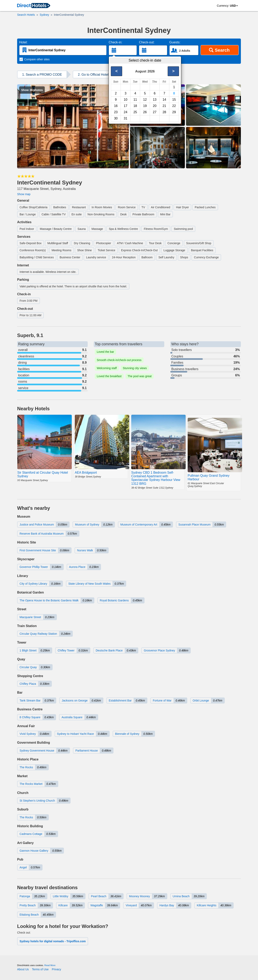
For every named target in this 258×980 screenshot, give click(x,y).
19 (145, 106)
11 (135, 100)
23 (116, 112)
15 (174, 100)
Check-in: (115, 42)
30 (116, 118)
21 (164, 106)
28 (164, 112)
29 (174, 112)
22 (174, 106)
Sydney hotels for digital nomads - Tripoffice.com (53, 941)
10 (126, 100)
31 (126, 118)
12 (145, 100)
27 (155, 112)
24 (126, 112)
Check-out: (147, 42)
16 (116, 106)
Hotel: (23, 42)
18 (135, 106)
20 (155, 106)
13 (155, 100)
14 (164, 100)
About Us (23, 969)
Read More (50, 965)
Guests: (175, 42)
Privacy (56, 969)
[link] (34, 6)
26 (145, 112)
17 (126, 106)
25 (135, 112)
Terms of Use (40, 969)
